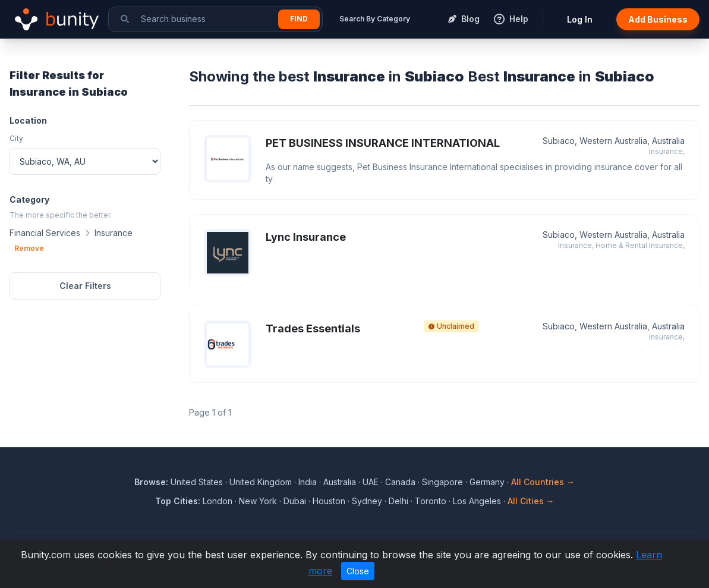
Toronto (431, 501)
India (308, 482)
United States (197, 482)
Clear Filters (85, 286)
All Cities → (531, 501)
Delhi (398, 501)
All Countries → (543, 482)
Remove (29, 248)
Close (358, 571)
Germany (487, 482)
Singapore (442, 482)
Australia (340, 482)
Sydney (367, 501)
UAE (371, 482)
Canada (400, 482)
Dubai (295, 501)
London (218, 501)
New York (258, 501)
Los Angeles (477, 501)
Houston (329, 501)
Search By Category (375, 19)
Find (299, 19)
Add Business (658, 19)
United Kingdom (261, 482)
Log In (580, 19)
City (16, 138)
